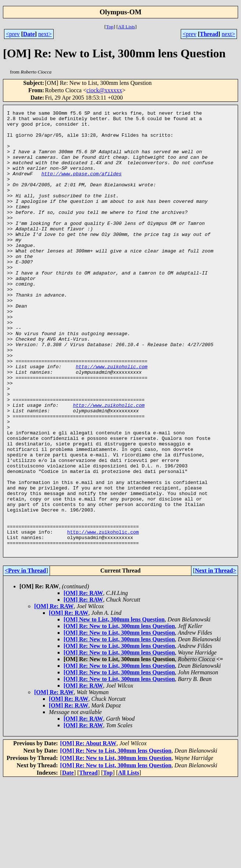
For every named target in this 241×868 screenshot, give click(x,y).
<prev (13, 34)
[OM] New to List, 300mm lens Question (114, 708)
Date (29, 34)
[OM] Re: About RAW (88, 831)
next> (45, 34)
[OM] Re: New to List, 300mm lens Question (119, 714)
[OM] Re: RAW (83, 681)
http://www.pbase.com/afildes (82, 187)
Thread (209, 34)
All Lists (126, 27)
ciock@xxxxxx (104, 90)
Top (110, 27)
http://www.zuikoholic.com (111, 418)
